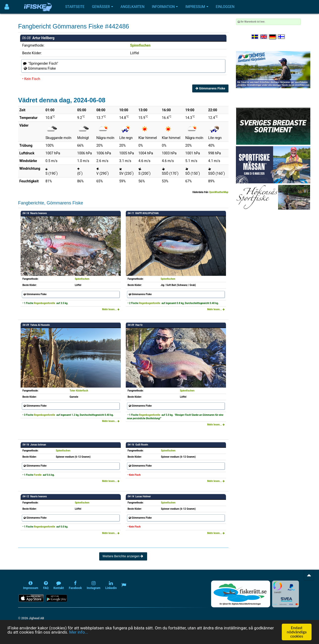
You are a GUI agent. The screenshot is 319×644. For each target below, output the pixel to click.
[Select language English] (264, 37)
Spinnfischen (140, 45)
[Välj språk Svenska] (255, 37)
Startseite (75, 7)
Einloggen (225, 7)
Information (165, 7)
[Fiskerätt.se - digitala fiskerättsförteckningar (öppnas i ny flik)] (241, 594)
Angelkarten (132, 7)
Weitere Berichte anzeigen (123, 556)
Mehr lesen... (111, 309)
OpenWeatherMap (219, 192)
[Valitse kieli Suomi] (282, 37)
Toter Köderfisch (79, 391)
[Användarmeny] (7, 7)
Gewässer (103, 7)
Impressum (197, 7)
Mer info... (79, 633)
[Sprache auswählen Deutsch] (273, 37)
